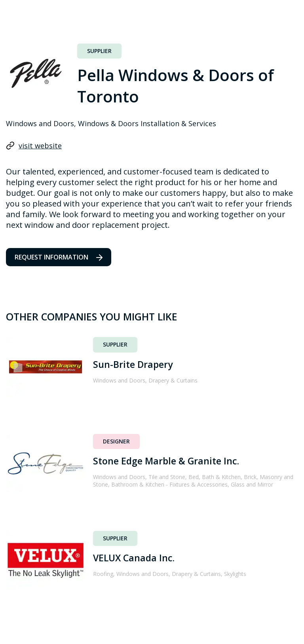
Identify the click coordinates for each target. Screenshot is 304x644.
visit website (34, 146)
